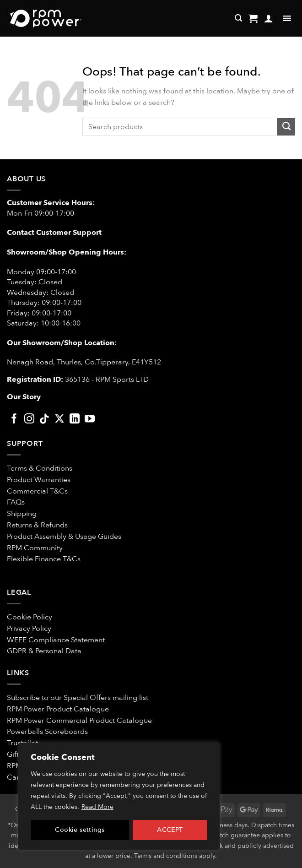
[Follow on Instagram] (29, 420)
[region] (119, 796)
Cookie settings (80, 830)
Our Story (24, 397)
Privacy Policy (29, 629)
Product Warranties (39, 480)
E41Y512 (146, 362)
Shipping (22, 514)
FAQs (16, 502)
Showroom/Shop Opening (55, 252)
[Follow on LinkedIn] (75, 420)
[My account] (269, 18)
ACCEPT (170, 830)
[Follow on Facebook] (14, 420)
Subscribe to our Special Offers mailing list (78, 698)
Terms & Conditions (40, 468)
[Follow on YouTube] (90, 420)
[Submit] (286, 127)
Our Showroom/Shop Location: (62, 343)
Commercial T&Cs (37, 491)
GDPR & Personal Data (44, 651)
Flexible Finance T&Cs (44, 559)
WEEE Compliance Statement (56, 640)
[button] (253, 18)
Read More (97, 807)
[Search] (238, 18)
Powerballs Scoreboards (47, 732)
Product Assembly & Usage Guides (64, 537)
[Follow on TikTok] (44, 420)
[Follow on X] (59, 420)
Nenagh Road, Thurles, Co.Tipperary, (68, 362)
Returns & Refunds (37, 525)
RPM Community (35, 548)
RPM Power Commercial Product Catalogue (79, 721)
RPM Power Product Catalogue (58, 709)
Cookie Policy (30, 617)
